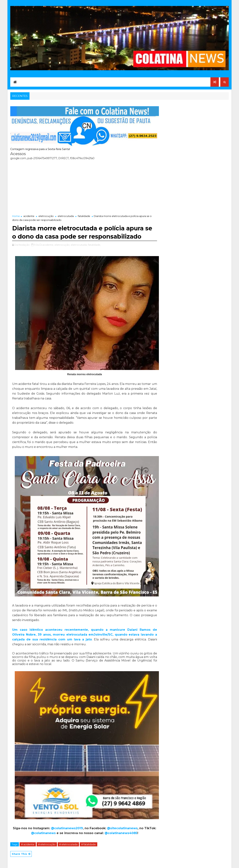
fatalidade (84, 216)
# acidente (28, 844)
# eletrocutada (68, 844)
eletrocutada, (79, 245)
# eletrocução (47, 844)
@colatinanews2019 (67, 828)
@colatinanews (43, 833)
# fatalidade (89, 844)
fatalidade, (94, 245)
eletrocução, (62, 245)
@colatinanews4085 (121, 833)
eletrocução (46, 216)
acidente (29, 216)
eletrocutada (66, 216)
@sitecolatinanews (122, 828)
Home (16, 216)
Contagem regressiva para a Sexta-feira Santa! (40, 149)
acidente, (48, 245)
